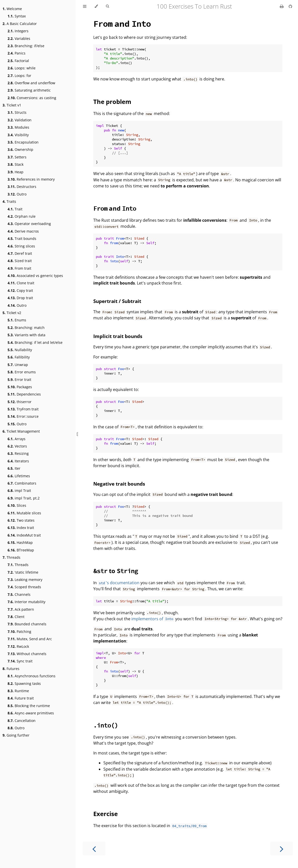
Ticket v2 (12, 313)
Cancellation (22, 721)
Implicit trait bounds (118, 336)
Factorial (18, 61)
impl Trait (19, 491)
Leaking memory (25, 580)
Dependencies (24, 394)
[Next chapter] (282, 848)
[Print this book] (282, 6)
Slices (17, 505)
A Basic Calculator (20, 24)
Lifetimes (19, 476)
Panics (17, 53)
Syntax (17, 16)
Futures (11, 669)
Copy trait (20, 290)
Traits (9, 201)
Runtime (18, 691)
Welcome (12, 9)
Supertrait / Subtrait (117, 301)
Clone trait (21, 283)
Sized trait (20, 261)
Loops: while (22, 68)
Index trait (21, 528)
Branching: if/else (26, 46)
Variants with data (26, 335)
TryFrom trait (23, 409)
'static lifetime (23, 572)
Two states (21, 520)
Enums (17, 320)
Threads (11, 557)
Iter (14, 468)
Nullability (20, 350)
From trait (19, 268)
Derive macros (23, 231)
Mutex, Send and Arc (30, 639)
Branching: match (26, 328)
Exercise (106, 814)
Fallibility (19, 357)
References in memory (31, 179)
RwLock (18, 646)
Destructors (22, 187)
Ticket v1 (12, 105)
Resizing (18, 453)
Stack (16, 164)
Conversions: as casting (32, 98)
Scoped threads (24, 587)
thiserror (20, 402)
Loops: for (19, 76)
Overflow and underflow (31, 83)
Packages (20, 387)
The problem (112, 102)
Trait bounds (22, 239)
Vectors (17, 446)
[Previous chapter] (94, 848)
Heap (16, 172)
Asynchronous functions (32, 676)
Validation (20, 120)
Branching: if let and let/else (35, 342)
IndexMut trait (24, 535)
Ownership (20, 149)
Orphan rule (22, 216)
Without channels (27, 654)
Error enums (22, 372)
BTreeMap (21, 550)
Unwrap (18, 365)
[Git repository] (290, 6)
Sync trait (20, 661)
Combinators (22, 483)
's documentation (119, 583)
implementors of (153, 619)
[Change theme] (96, 6)
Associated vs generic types (35, 276)
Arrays (17, 439)
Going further (16, 735)
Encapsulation (23, 142)
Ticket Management (21, 431)
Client (16, 617)
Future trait (21, 698)
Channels (19, 594)
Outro (17, 194)
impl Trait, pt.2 (24, 498)
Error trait (19, 380)
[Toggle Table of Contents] (85, 6)
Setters (17, 157)
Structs (17, 112)
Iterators (18, 461)
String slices (21, 246)
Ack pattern (21, 609)
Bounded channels (27, 624)
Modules (18, 127)
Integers (18, 31)
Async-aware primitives (31, 713)
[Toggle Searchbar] (107, 6)
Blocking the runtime (29, 706)
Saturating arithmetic (29, 90)
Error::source (23, 416)
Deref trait (20, 253)
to (116, 571)
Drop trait (20, 298)
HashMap (20, 542)
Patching (19, 632)
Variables (19, 38)
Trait (15, 209)
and (122, 24)
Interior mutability (26, 602)
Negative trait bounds (119, 484)
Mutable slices (24, 513)
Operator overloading (29, 224)
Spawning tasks (24, 683)
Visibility (18, 135)
